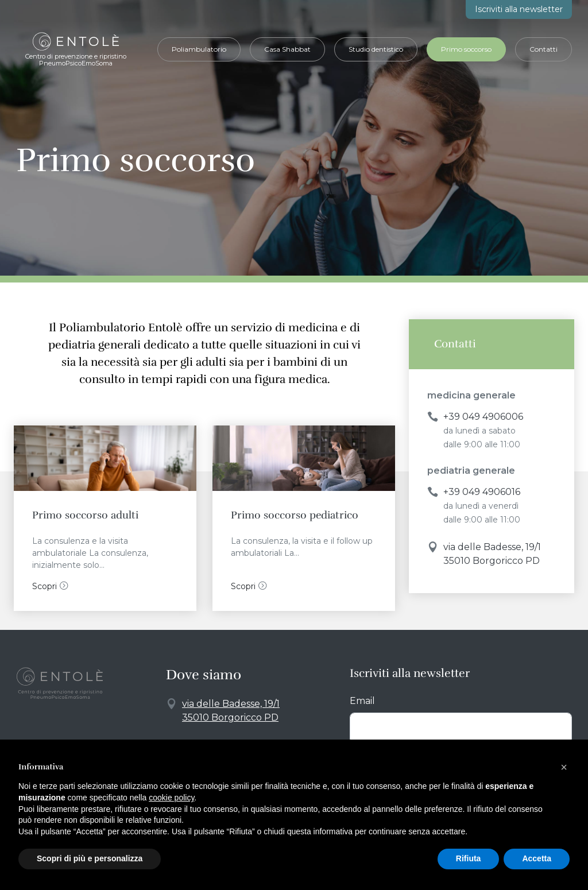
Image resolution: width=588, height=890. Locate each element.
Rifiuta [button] (469, 858)
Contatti (543, 49)
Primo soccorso (466, 49)
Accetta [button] (537, 858)
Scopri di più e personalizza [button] (90, 858)
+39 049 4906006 (483, 417)
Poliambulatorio (199, 49)
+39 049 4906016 (482, 492)
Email (362, 701)
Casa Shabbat (287, 49)
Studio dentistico (376, 49)
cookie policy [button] (171, 798)
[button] (564, 767)
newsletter (519, 9)
